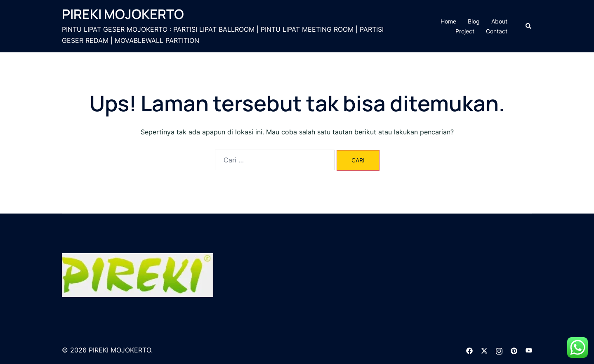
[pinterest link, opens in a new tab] (514, 350)
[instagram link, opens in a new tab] (499, 350)
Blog (474, 21)
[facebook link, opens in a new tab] (469, 350)
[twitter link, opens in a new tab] (484, 350)
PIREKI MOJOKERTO (123, 14)
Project (465, 31)
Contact (497, 31)
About (499, 21)
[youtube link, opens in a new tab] (529, 350)
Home (448, 21)
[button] (529, 26)
